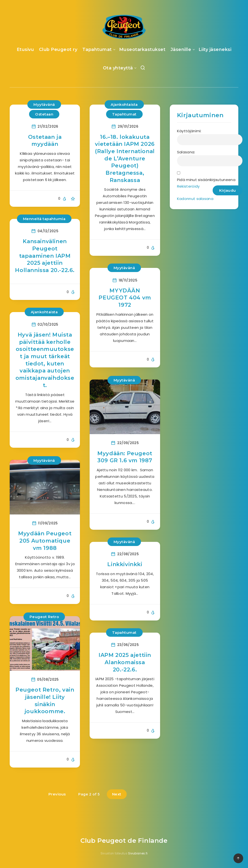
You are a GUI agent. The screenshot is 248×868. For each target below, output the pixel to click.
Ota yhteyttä (118, 68)
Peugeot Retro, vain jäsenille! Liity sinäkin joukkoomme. (45, 701)
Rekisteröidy (188, 186)
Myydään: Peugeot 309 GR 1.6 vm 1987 (125, 457)
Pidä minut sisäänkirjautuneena (206, 180)
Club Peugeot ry (58, 50)
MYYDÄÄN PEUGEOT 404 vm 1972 (125, 298)
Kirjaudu (228, 190)
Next (117, 794)
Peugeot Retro (44, 617)
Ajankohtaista (124, 104)
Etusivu (25, 50)
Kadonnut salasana (195, 199)
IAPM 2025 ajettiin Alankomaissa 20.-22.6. (125, 662)
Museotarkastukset (142, 50)
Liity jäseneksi (215, 50)
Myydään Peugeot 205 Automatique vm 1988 (45, 541)
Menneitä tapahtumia (44, 219)
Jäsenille (181, 50)
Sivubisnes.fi (138, 853)
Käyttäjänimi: (189, 131)
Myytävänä (44, 104)
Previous (57, 794)
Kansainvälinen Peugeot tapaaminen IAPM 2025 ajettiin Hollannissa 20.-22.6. (45, 256)
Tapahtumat (97, 50)
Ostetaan (44, 114)
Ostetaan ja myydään (45, 141)
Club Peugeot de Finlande (124, 841)
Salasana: (186, 152)
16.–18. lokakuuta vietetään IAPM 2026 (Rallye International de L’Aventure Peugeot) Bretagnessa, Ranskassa (125, 159)
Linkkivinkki (125, 564)
